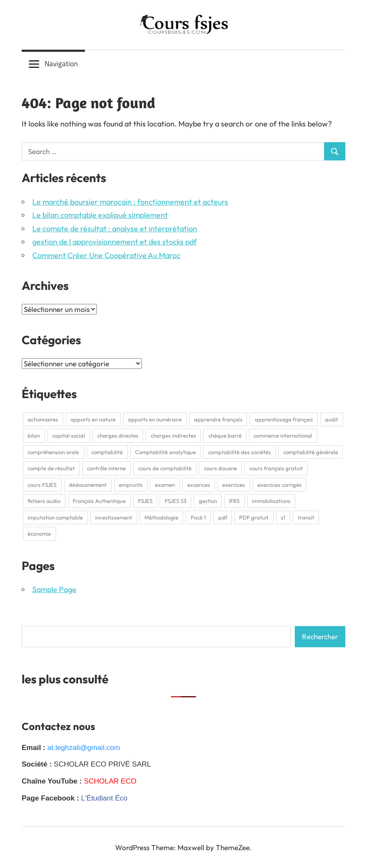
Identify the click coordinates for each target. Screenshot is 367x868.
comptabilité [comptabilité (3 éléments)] (107, 452)
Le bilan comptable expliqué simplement (100, 215)
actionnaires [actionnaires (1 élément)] (43, 419)
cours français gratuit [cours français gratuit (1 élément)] (276, 468)
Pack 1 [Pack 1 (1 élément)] (198, 517)
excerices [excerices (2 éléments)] (199, 485)
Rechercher (320, 636)
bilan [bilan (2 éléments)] (34, 435)
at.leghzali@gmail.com (83, 748)
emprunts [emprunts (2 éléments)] (131, 485)
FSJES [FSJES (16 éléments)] (145, 501)
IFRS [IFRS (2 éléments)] (234, 501)
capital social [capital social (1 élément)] (69, 435)
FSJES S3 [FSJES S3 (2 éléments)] (176, 501)
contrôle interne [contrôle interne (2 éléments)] (106, 468)
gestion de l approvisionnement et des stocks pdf (114, 242)
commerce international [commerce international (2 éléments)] (283, 435)
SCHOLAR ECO (110, 781)
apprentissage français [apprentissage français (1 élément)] (284, 419)
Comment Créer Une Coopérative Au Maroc (106, 255)
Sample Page (54, 589)
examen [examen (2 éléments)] (165, 485)
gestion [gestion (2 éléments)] (208, 501)
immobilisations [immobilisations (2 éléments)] (271, 501)
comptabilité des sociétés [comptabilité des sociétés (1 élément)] (240, 452)
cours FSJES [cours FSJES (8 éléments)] (42, 485)
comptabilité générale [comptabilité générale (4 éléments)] (311, 452)
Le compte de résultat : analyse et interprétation (115, 229)
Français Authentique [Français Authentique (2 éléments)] (99, 501)
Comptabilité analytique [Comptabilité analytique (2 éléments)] (165, 452)
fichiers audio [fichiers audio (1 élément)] (44, 501)
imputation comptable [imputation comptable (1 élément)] (55, 517)
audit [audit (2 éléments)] (332, 419)
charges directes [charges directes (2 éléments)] (118, 435)
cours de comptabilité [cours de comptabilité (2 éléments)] (165, 468)
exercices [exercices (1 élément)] (234, 485)
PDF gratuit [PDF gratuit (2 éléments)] (254, 517)
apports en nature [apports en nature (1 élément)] (93, 419)
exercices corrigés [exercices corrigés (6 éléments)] (279, 485)
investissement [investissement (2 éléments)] (114, 517)
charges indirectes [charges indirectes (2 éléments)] (174, 435)
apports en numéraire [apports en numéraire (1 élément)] (155, 419)
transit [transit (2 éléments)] (306, 517)
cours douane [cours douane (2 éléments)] (220, 468)
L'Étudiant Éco (104, 798)
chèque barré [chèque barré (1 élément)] (225, 435)
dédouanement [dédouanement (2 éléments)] (88, 485)
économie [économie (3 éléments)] (39, 534)
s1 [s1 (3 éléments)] (283, 517)
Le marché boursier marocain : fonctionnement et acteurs (130, 202)
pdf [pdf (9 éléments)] (223, 517)
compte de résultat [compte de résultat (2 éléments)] (51, 468)
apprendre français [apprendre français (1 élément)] (218, 419)
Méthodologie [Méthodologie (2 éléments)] (161, 517)
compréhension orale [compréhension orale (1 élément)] (53, 452)
